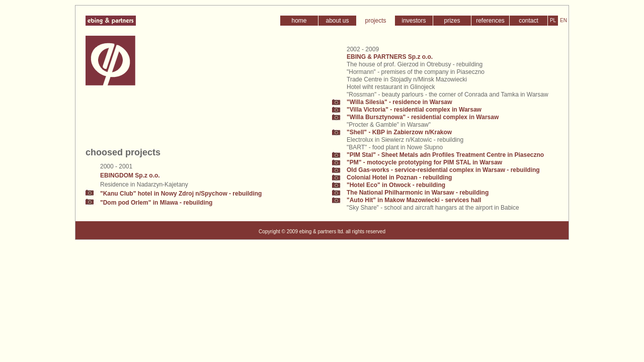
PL (553, 20)
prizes (452, 21)
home (299, 21)
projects (375, 21)
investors (414, 21)
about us (337, 21)
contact (529, 21)
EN (563, 20)
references (490, 21)
